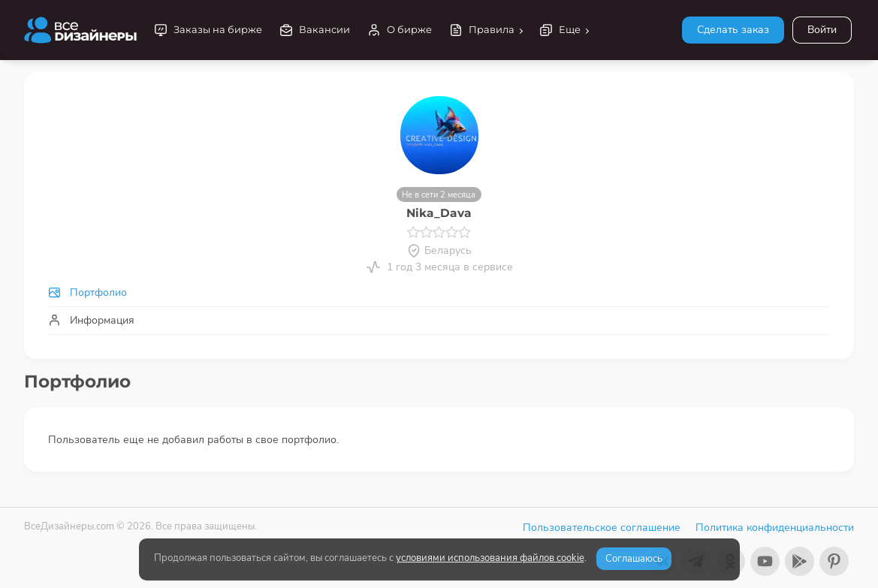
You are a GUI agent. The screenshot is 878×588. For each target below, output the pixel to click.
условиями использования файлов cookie (490, 558)
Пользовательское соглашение (602, 528)
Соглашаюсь (634, 559)
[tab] (439, 292)
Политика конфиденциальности (775, 528)
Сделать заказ (733, 30)
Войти (822, 30)
